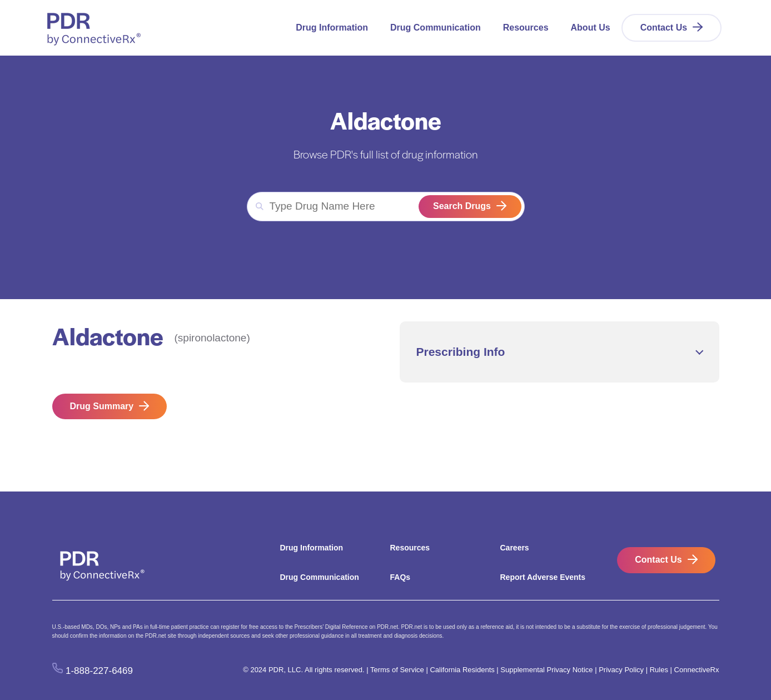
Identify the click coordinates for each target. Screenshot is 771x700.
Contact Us (664, 28)
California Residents (462, 670)
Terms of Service (397, 670)
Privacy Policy (621, 670)
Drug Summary (102, 406)
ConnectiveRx (697, 670)
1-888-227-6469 (99, 670)
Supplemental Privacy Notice (546, 670)
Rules (659, 670)
